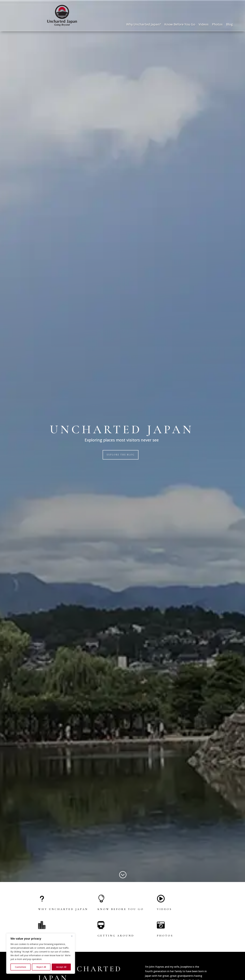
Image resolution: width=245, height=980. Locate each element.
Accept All (61, 967)
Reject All (41, 967)
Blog (229, 25)
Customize (21, 967)
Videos (204, 25)
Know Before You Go (180, 25)
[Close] (72, 936)
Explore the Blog (121, 455)
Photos (217, 25)
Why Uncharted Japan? (144, 25)
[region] (41, 954)
